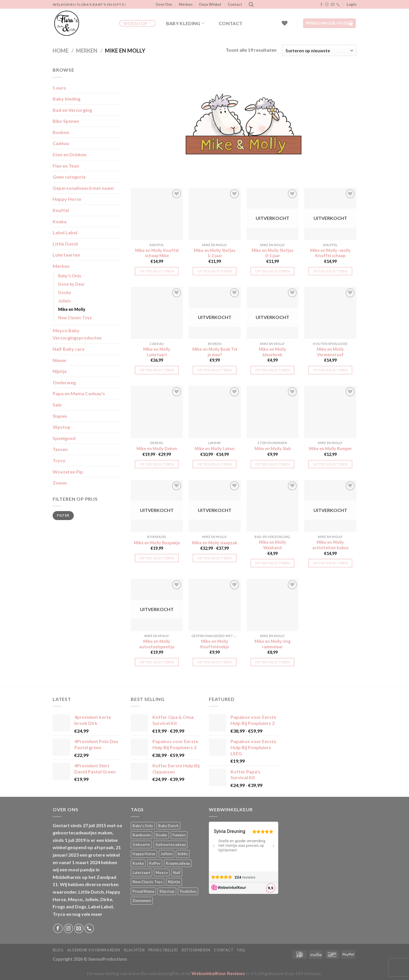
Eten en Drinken (70, 154)
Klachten (134, 950)
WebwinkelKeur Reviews (218, 973)
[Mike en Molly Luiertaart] (157, 313)
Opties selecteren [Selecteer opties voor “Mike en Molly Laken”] (215, 464)
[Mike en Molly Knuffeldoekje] (215, 605)
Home (61, 51)
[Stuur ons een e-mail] (333, 5)
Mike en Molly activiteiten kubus (330, 545)
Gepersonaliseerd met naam (83, 188)
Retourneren (196, 950)
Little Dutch (65, 244)
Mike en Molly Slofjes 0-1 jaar (272, 253)
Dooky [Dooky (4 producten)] (161, 835)
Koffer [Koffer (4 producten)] (155, 863)
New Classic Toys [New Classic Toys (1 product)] (148, 882)
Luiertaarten (66, 255)
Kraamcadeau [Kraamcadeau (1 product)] (178, 863)
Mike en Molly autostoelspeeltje (157, 644)
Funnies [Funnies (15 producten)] (179, 835)
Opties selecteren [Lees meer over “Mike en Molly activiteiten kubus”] (330, 563)
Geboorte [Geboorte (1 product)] (141, 844)
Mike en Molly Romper (330, 449)
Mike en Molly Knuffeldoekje (215, 644)
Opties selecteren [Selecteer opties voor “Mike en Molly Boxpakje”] (157, 558)
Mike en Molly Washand (272, 545)
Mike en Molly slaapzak (215, 543)
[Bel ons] (338, 5)
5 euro (59, 88)
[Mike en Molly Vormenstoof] (330, 313)
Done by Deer (71, 284)
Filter (63, 515)
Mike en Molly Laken (215, 449)
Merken (186, 4)
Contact (235, 4)
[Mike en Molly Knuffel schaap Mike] (157, 214)
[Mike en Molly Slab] (272, 412)
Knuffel (61, 210)
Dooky (65, 293)
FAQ (241, 950)
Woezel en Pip (68, 472)
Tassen (60, 449)
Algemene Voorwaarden (94, 950)
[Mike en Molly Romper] (330, 412)
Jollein (65, 301)
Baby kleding (185, 23)
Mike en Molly (72, 309)
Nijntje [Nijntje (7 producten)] (174, 882)
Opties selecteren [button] (157, 271)
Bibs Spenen (66, 121)
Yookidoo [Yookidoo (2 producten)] (188, 891)
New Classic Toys (75, 318)
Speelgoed (64, 438)
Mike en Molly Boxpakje (157, 543)
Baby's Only (70, 276)
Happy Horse (67, 199)
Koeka (60, 221)
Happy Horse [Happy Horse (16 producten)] (144, 854)
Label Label (65, 232)
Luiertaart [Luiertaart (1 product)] (141, 873)
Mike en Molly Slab (273, 449)
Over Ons (164, 4)
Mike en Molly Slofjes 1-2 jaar (215, 253)
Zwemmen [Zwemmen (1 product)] (142, 901)
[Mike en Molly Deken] (157, 412)
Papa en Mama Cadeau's (79, 393)
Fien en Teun (66, 166)
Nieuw (59, 360)
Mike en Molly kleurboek (272, 352)
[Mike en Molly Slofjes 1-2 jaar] (215, 214)
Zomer (60, 483)
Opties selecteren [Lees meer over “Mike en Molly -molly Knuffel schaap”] (330, 271)
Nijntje (60, 371)
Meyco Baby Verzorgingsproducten (77, 334)
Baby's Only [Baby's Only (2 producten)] (143, 826)
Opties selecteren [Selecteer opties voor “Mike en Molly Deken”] (157, 464)
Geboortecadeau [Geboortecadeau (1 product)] (171, 844)
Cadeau (61, 143)
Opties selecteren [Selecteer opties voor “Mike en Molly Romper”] (330, 464)
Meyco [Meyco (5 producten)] (162, 873)
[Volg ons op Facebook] (321, 5)
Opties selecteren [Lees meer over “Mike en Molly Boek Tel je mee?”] (215, 370)
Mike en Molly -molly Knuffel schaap (330, 253)
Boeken (61, 132)
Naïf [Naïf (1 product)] (177, 873)
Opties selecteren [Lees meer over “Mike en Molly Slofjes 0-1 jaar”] (272, 271)
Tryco (59, 460)
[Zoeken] (251, 4)
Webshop (137, 23)
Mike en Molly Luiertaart (157, 352)
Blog (58, 950)
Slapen (60, 416)
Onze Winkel (210, 4)
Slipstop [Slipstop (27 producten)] (167, 891)
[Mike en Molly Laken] (215, 412)
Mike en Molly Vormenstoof (330, 352)
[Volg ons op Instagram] (327, 5)
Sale (57, 405)
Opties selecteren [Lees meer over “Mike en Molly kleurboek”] (272, 370)
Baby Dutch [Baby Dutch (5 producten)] (168, 826)
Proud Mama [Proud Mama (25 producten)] (143, 891)
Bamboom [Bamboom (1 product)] (141, 835)
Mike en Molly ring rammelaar (272, 644)
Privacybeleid (163, 950)
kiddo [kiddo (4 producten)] (183, 854)
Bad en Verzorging (72, 110)
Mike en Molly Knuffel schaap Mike (157, 253)
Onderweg (64, 382)
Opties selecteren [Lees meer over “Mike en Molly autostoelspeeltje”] (157, 662)
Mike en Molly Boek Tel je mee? (215, 352)
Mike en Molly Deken (157, 449)
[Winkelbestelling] (319, 50)
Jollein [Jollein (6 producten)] (166, 854)
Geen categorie (69, 177)
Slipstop (62, 427)
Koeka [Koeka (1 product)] (138, 863)
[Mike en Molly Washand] (272, 506)
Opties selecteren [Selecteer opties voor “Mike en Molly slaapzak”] (215, 558)
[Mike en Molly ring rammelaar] (272, 605)
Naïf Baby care (69, 349)
